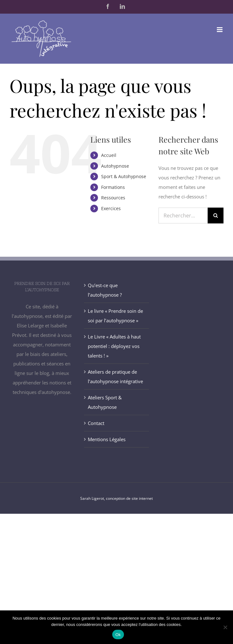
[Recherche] (216, 216)
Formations (113, 187)
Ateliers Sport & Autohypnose (105, 402)
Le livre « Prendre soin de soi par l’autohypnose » (115, 316)
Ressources (113, 198)
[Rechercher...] (183, 216)
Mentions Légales (107, 439)
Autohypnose (115, 166)
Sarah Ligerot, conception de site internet (116, 498)
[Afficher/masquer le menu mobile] (220, 30)
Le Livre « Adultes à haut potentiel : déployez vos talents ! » (114, 346)
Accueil (109, 155)
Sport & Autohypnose (124, 176)
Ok (118, 635)
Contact (96, 423)
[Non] (225, 627)
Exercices (111, 208)
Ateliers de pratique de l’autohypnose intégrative (115, 377)
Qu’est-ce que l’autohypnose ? (105, 290)
